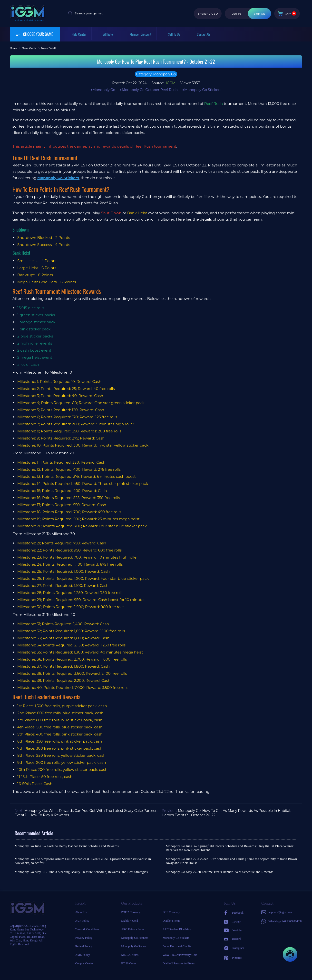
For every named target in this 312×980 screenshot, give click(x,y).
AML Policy (83, 955)
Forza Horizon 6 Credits (177, 946)
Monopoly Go (104, 90)
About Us (81, 912)
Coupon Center (84, 963)
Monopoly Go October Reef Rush (150, 90)
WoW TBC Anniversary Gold (180, 955)
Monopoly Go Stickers (203, 90)
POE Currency (171, 912)
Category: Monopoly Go (156, 74)
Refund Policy (84, 946)
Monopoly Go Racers (134, 946)
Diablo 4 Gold (130, 921)
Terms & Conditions (87, 929)
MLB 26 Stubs (130, 955)
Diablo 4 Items (171, 921)
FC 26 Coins (129, 963)
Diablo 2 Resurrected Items (179, 963)
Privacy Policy (84, 938)
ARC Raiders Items (133, 929)
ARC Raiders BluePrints (177, 929)
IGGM (170, 83)
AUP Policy (82, 921)
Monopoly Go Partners (135, 938)
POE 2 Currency (131, 912)
